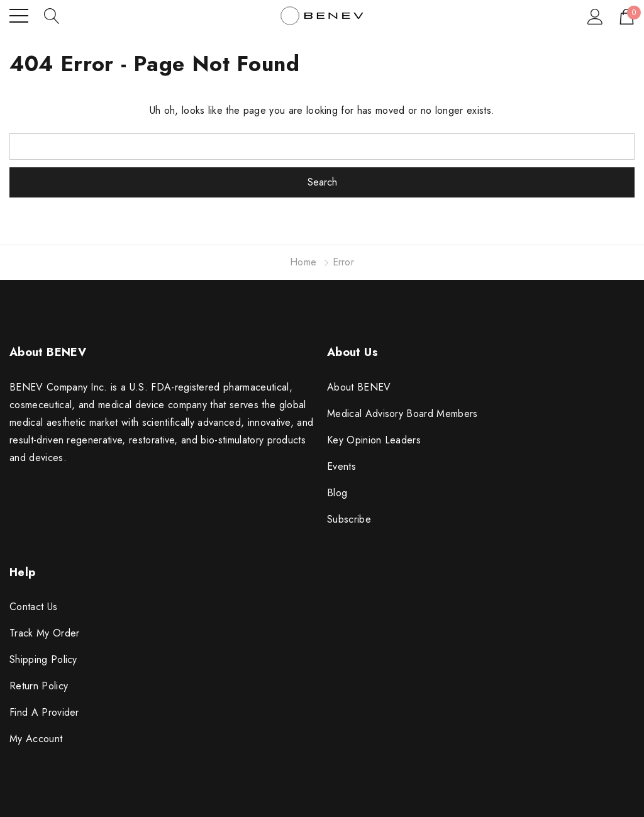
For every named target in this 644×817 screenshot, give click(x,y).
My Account (36, 739)
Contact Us (33, 607)
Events (341, 466)
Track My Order (44, 633)
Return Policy (39, 686)
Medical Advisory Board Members (402, 414)
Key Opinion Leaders (374, 440)
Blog (337, 493)
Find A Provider (44, 712)
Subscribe (349, 519)
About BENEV (359, 387)
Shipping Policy (43, 659)
